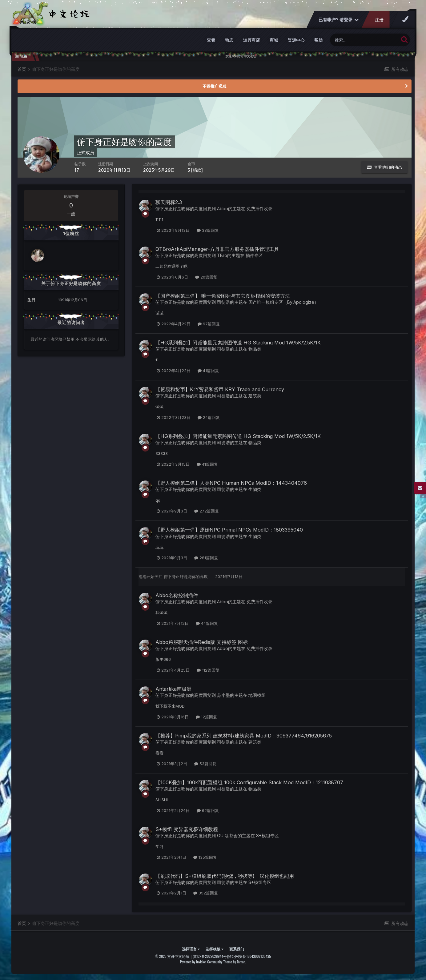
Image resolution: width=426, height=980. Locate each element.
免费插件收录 (259, 209)
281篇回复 (206, 558)
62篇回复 (208, 810)
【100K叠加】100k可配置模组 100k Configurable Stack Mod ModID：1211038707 (249, 782)
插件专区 (254, 255)
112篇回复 (208, 670)
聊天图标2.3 (169, 202)
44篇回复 (207, 623)
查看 (211, 40)
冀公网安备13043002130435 (249, 956)
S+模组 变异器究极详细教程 (187, 829)
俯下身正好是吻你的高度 (179, 209)
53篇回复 (205, 764)
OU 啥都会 (227, 835)
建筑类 (255, 396)
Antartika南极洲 (173, 689)
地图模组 (257, 695)
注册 (379, 20)
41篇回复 (208, 371)
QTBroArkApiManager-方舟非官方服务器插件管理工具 (217, 249)
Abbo (223, 209)
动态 (229, 40)
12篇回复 (206, 717)
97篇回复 (209, 324)
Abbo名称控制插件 (177, 595)
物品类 (255, 349)
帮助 (318, 40)
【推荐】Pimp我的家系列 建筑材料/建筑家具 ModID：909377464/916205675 (244, 736)
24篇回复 (209, 417)
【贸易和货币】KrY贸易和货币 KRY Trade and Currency (220, 389)
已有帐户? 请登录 (339, 20)
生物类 (255, 489)
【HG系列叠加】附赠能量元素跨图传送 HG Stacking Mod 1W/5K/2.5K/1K (238, 343)
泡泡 (143, 576)
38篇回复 (208, 230)
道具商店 (251, 40)
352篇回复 (206, 893)
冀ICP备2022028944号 (210, 956)
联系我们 (237, 949)
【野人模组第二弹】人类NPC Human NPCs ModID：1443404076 (231, 483)
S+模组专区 (267, 835)
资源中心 (296, 40)
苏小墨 (223, 695)
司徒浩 (223, 302)
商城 (274, 40)
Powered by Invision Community (201, 962)
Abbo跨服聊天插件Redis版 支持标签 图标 (202, 642)
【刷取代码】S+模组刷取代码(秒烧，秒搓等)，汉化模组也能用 (225, 876)
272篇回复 (207, 511)
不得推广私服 (215, 86)
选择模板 (215, 949)
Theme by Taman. (235, 962)
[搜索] (364, 40)
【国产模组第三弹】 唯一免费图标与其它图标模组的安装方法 (223, 296)
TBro (222, 255)
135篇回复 (205, 857)
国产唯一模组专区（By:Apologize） (283, 302)
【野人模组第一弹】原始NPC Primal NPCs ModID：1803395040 (229, 530)
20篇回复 (206, 277)
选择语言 (191, 949)
